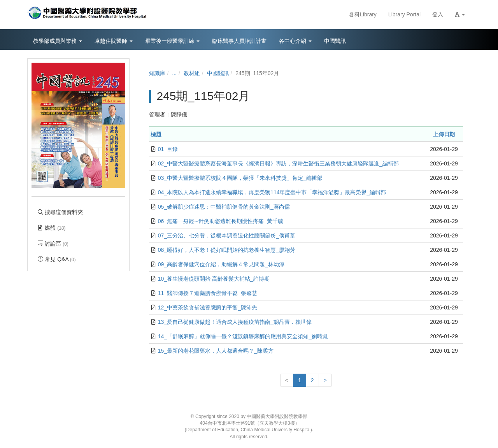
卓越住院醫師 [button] (114, 41)
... (174, 73)
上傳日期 (444, 134)
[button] (460, 15)
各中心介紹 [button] (295, 41)
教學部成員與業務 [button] (58, 41)
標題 (156, 134)
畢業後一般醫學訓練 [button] (172, 41)
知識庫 (157, 73)
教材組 (192, 73)
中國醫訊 (218, 73)
